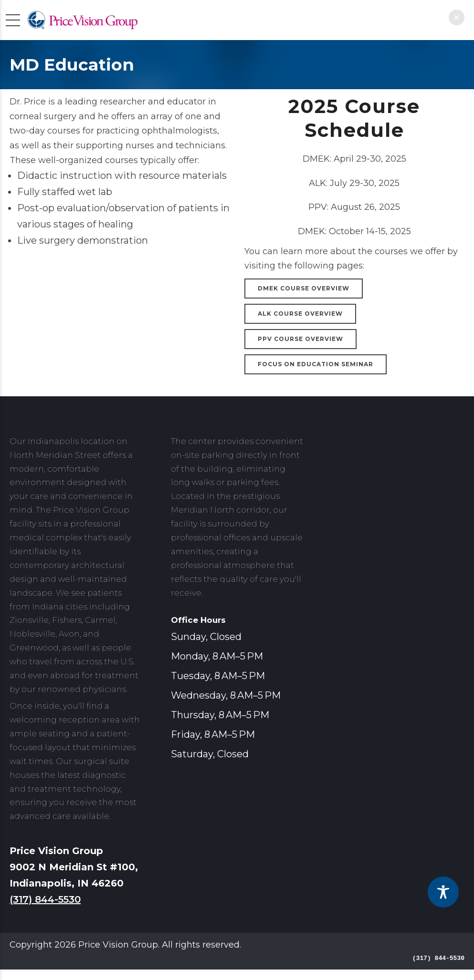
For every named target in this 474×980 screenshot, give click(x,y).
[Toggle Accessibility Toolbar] (443, 892)
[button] (457, 17)
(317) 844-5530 (45, 899)
